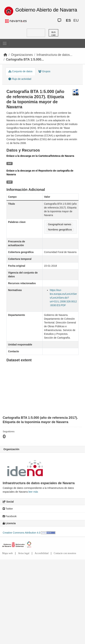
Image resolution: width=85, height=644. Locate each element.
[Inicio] (5, 55)
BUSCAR (53, 34)
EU (76, 20)
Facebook (10, 516)
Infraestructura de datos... (54, 55)
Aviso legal (24, 553)
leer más (33, 492)
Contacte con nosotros (65, 553)
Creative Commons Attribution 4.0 (21, 533)
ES (68, 20)
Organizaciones (22, 55)
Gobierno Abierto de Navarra (46, 10)
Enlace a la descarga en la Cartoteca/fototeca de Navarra (40, 156)
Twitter (8, 509)
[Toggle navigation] (5, 43)
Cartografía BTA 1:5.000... (25, 59)
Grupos (44, 71)
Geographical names (60, 224)
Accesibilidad (42, 553)
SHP (10, 163)
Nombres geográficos (60, 230)
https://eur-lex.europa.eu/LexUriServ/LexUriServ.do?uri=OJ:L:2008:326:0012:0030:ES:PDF (63, 298)
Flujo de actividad (20, 79)
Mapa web (7, 553)
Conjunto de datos (20, 71)
